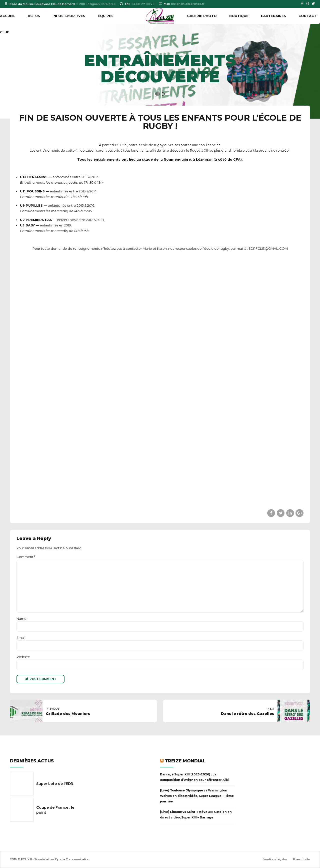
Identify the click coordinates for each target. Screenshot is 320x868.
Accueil (8, 16)
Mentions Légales (275, 859)
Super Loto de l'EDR (55, 784)
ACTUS (34, 16)
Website (23, 657)
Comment (26, 557)
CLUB (5, 32)
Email (21, 638)
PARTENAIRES (273, 16)
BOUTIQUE (239, 16)
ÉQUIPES (106, 16)
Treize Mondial (185, 761)
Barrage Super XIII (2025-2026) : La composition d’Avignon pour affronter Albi (194, 777)
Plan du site (302, 859)
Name (21, 619)
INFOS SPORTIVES (69, 16)
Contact (307, 16)
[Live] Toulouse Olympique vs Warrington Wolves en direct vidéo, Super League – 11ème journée (197, 796)
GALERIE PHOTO (202, 16)
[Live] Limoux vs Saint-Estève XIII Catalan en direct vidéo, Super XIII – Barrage (196, 815)
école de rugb (150, 145)
